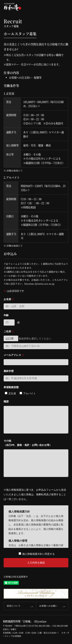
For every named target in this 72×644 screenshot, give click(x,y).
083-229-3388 (44, 626)
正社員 (12, 394)
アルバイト (29, 394)
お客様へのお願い (48, 606)
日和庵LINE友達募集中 (16, 577)
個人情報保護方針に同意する (38, 554)
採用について (14, 606)
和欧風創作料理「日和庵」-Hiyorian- (13, 7)
